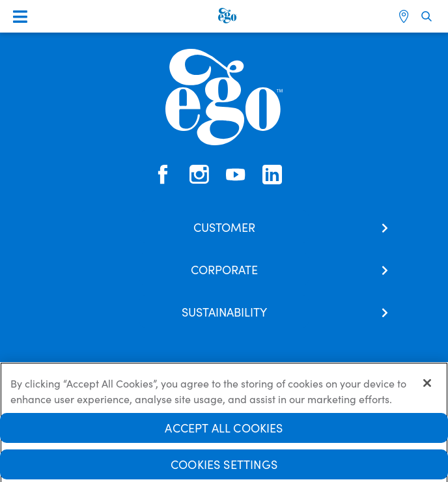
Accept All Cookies (224, 432)
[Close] (427, 387)
